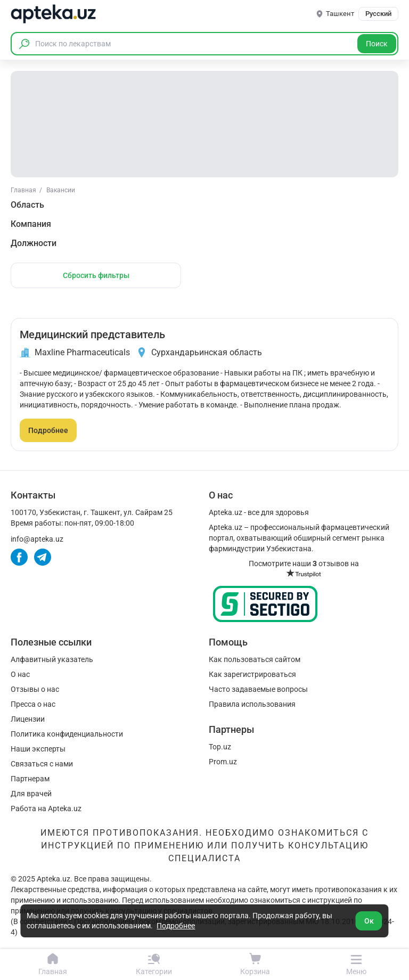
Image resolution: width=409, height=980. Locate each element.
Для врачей (31, 794)
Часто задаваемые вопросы (258, 689)
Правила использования (252, 704)
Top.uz (220, 747)
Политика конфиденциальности (67, 734)
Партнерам (30, 779)
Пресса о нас (33, 704)
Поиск (377, 44)
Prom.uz (223, 762)
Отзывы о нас (35, 689)
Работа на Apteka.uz (46, 808)
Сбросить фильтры (96, 275)
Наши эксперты (38, 749)
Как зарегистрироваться (252, 674)
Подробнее (48, 430)
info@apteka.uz (37, 539)
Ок (369, 921)
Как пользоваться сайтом (255, 659)
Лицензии (28, 719)
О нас (20, 674)
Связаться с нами (42, 764)
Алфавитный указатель (52, 659)
